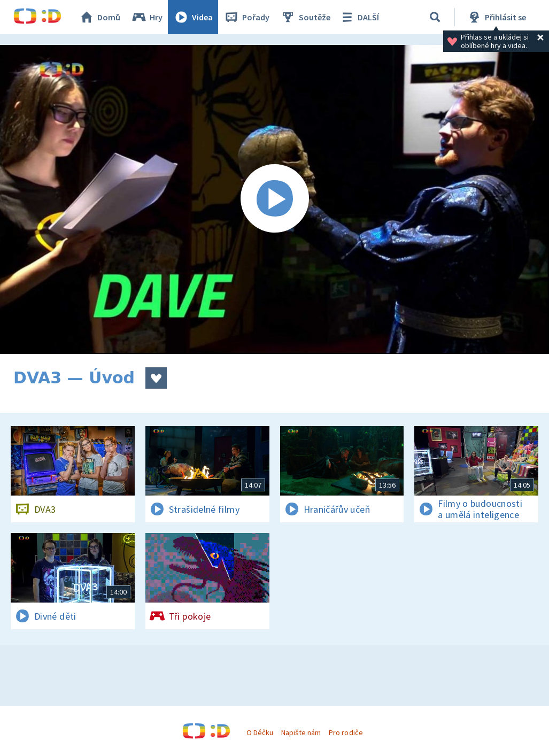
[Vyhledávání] (435, 17)
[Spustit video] (274, 199)
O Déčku (260, 732)
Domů (99, 17)
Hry (147, 17)
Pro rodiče (346, 732)
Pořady (246, 17)
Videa (193, 17)
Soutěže (305, 17)
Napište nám (301, 732)
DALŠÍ (359, 17)
